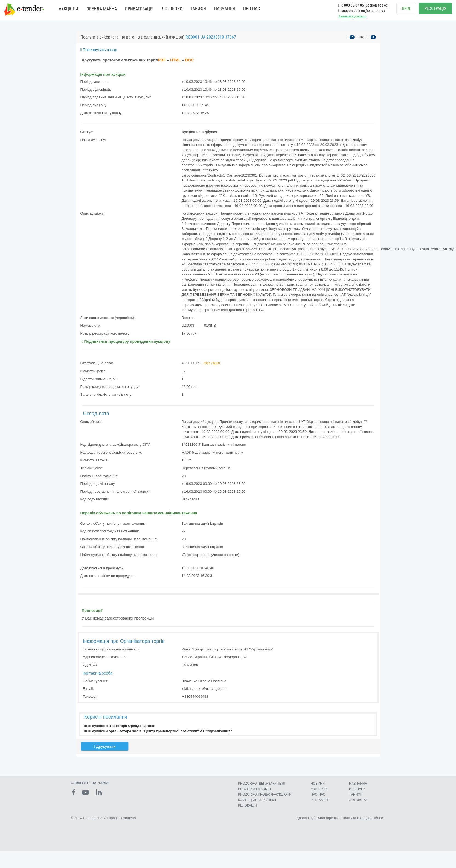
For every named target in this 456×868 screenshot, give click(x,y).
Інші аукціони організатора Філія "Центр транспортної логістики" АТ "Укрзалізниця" (158, 731)
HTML (175, 60)
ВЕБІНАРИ (357, 789)
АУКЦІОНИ (69, 9)
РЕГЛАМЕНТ (320, 800)
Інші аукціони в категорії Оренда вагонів (120, 726)
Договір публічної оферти (317, 818)
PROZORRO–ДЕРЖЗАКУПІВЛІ (262, 784)
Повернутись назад (99, 50)
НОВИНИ (318, 784)
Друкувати (105, 746)
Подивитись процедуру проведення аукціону (126, 341)
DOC (189, 60)
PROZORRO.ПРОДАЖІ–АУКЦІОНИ (265, 794)
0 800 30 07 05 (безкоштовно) (363, 5)
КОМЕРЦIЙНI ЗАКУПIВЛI (257, 800)
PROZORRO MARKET (255, 789)
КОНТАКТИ (319, 789)
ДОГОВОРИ (172, 9)
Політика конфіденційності (364, 818)
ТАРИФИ (198, 9)
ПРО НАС (252, 9)
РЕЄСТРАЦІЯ (435, 8)
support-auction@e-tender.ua (362, 11)
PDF (162, 60)
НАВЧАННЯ (225, 9)
